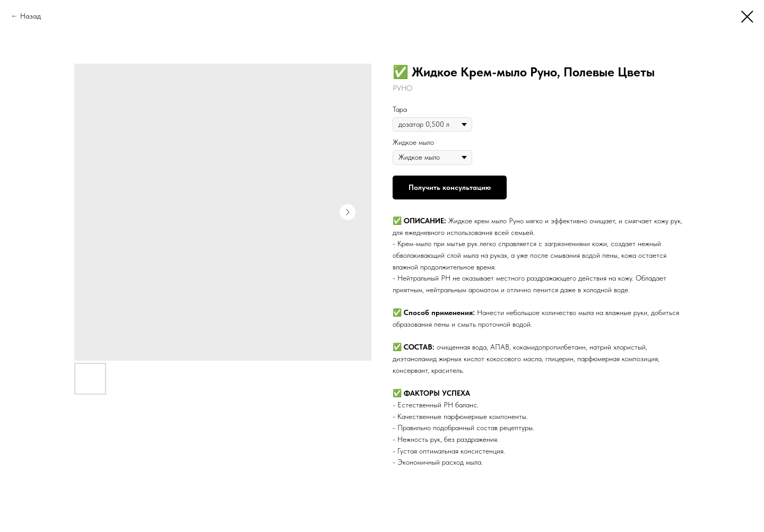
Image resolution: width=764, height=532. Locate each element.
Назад (31, 16)
